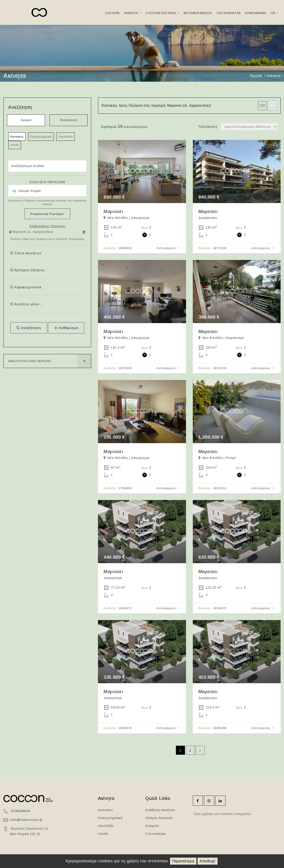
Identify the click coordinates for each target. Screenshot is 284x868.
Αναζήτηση (29, 328)
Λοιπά (15, 145)
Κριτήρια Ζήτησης (28, 270)
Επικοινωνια (256, 13)
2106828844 (20, 811)
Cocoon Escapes (161, 13)
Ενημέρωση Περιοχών (47, 214)
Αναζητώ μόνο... (26, 304)
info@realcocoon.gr (27, 820)
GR (274, 13)
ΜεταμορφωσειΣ (198, 13)
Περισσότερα (183, 861)
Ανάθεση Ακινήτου (160, 810)
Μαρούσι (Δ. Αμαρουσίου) (33, 232)
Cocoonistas (229, 13)
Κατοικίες (17, 137)
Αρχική (256, 76)
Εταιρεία (152, 826)
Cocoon (112, 13)
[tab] (47, 233)
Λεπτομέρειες (168, 248)
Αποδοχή (208, 861)
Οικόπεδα (66, 137)
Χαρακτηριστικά (26, 288)
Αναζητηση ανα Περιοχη (29, 361)
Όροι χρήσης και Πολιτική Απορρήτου (222, 814)
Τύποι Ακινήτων (26, 253)
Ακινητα (131, 13)
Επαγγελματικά (41, 137)
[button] (32, 233)
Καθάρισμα (66, 328)
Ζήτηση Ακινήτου (159, 818)
